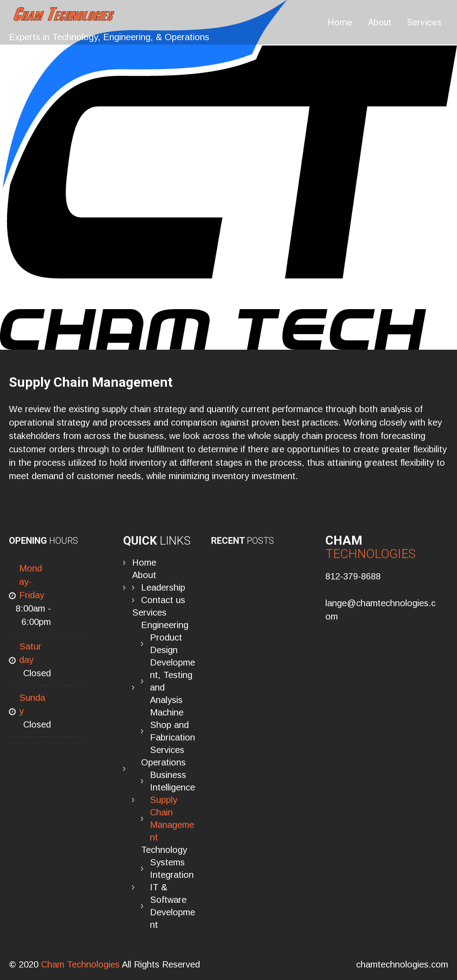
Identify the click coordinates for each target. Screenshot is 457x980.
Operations (163, 762)
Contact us (163, 600)
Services (424, 22)
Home (340, 22)
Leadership (163, 587)
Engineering (165, 625)
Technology (164, 850)
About (380, 22)
